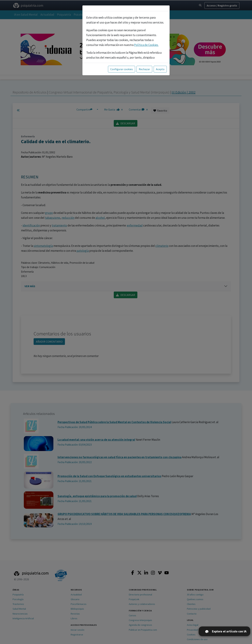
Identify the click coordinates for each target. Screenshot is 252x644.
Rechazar (144, 69)
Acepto (160, 69)
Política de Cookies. (146, 45)
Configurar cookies (122, 69)
